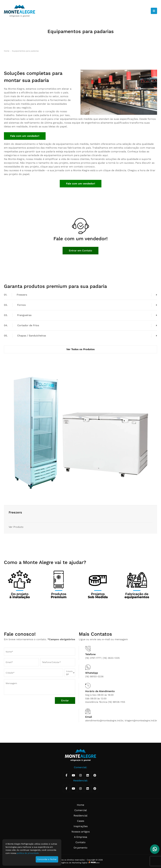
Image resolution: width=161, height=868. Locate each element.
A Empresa (81, 837)
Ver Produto (16, 527)
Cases (81, 821)
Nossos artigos (81, 832)
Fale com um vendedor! (25, 136)
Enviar (65, 700)
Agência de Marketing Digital (75, 863)
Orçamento (80, 848)
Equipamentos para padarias (25, 51)
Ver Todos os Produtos (80, 349)
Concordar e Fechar (47, 859)
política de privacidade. (28, 853)
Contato (80, 842)
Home (7, 51)
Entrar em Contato (80, 251)
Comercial (81, 810)
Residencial (80, 816)
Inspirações (81, 826)
